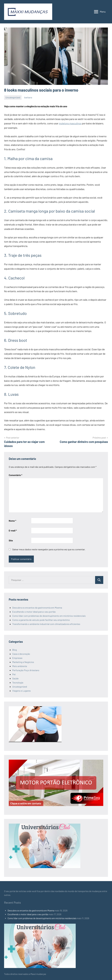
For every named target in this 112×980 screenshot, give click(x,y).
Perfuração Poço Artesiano (26, 670)
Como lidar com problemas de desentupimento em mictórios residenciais (49, 616)
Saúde (15, 678)
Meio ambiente (20, 666)
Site (11, 540)
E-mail (13, 530)
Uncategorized (13, 97)
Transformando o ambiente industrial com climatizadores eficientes (46, 624)
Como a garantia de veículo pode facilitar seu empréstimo (41, 620)
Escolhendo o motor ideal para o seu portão (34, 612)
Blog (15, 650)
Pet (14, 674)
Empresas (17, 658)
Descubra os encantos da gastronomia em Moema (37, 608)
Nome (12, 521)
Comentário (16, 475)
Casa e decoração (21, 654)
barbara (28, 97)
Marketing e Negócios (23, 662)
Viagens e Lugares (21, 691)
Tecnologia (18, 682)
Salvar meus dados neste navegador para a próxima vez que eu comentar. (49, 549)
